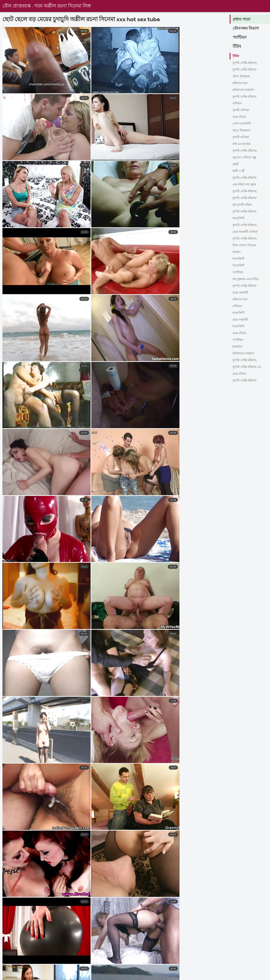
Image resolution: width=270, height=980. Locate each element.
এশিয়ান (237, 104)
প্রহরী (236, 164)
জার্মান (237, 252)
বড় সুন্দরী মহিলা (242, 205)
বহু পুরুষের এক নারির (246, 279)
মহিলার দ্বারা (240, 83)
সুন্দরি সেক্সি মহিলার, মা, (247, 367)
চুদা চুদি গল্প (84, 977)
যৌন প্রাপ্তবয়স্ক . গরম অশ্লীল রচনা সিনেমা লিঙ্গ (47, 6)
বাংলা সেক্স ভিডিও (12, 977)
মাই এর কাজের (241, 144)
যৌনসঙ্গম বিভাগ (246, 29)
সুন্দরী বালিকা (241, 110)
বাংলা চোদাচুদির (229, 977)
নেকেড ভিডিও (58, 977)
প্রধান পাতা (242, 20)
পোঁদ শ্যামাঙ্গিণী (242, 124)
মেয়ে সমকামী (240, 293)
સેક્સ (36, 977)
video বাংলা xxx (259, 977)
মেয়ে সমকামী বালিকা (245, 232)
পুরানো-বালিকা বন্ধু (244, 158)
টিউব (237, 47)
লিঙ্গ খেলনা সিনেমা (244, 246)
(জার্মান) (237, 347)
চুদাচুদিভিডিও (135, 977)
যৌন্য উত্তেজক (241, 77)
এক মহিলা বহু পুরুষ (244, 185)
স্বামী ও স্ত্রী (239, 171)
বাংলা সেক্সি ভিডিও (198, 977)
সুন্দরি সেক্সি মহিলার (244, 70)
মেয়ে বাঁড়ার (239, 117)
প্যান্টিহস (240, 38)
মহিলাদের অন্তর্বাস (243, 90)
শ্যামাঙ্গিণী (238, 218)
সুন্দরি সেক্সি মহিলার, (245, 63)
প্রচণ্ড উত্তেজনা (242, 131)
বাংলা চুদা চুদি (109, 977)
